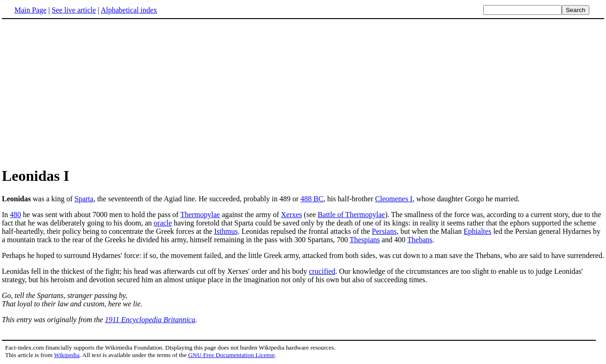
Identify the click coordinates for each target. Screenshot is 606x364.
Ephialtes (478, 231)
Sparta (84, 199)
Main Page (30, 10)
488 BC (312, 199)
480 (15, 215)
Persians (384, 231)
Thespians (365, 240)
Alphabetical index (129, 10)
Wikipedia (67, 355)
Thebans (420, 240)
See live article (74, 10)
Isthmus (226, 231)
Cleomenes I (394, 199)
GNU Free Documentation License (231, 355)
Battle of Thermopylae (351, 215)
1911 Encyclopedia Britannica (150, 320)
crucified (322, 271)
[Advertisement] (80, 93)
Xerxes (291, 215)
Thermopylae (200, 215)
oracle (163, 223)
